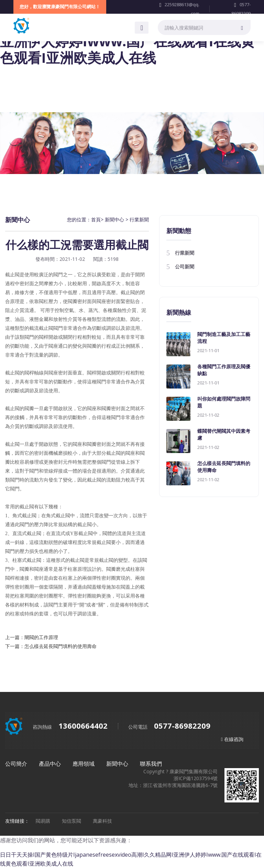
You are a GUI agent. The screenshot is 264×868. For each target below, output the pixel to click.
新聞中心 (114, 219)
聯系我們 (151, 764)
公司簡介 (17, 764)
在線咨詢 (234, 739)
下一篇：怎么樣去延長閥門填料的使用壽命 (51, 646)
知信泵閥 (72, 821)
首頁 (96, 219)
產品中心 (51, 764)
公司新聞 (185, 267)
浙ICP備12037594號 (196, 778)
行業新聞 (139, 219)
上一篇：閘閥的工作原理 (32, 637)
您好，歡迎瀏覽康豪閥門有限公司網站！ (60, 7)
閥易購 (44, 821)
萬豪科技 (102, 821)
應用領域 (84, 764)
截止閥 (12, 373)
